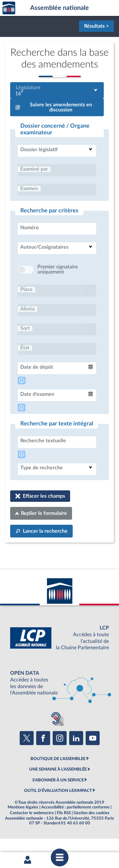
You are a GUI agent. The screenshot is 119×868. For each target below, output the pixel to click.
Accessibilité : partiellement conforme (75, 826)
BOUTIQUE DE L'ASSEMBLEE (58, 778)
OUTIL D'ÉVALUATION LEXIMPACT (58, 810)
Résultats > (96, 26)
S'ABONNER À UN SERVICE (58, 799)
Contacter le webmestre (32, 832)
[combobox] (57, 90)
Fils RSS (64, 832)
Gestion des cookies (92, 832)
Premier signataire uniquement (58, 288)
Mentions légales (23, 826)
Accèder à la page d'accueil (9, 8)
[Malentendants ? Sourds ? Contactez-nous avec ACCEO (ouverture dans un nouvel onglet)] (56, 737)
